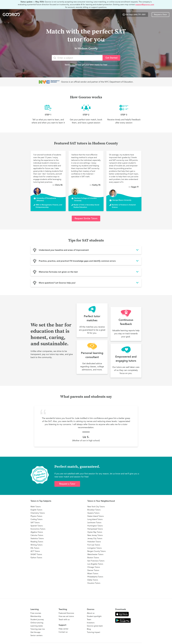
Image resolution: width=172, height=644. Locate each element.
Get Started (111, 58)
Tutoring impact (94, 632)
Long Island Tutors (95, 519)
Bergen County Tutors (96, 551)
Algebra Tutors (37, 532)
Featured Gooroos (66, 613)
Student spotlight (94, 616)
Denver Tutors (93, 570)
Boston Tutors (93, 558)
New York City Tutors (96, 507)
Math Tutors (36, 507)
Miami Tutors (93, 574)
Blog (89, 629)
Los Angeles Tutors (95, 564)
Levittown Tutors (94, 523)
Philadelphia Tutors (95, 577)
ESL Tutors (35, 548)
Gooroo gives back (95, 626)
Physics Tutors (36, 516)
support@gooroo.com (145, 4)
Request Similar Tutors (86, 218)
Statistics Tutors (37, 538)
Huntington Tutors (95, 526)
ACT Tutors (35, 551)
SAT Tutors (35, 523)
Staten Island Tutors (96, 516)
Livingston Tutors (94, 548)
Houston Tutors (94, 583)
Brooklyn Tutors (94, 510)
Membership (36, 616)
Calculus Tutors (37, 535)
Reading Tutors (37, 542)
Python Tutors (36, 558)
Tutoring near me (38, 629)
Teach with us (64, 619)
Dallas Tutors (93, 580)
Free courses (36, 613)
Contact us (63, 632)
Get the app (35, 632)
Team (89, 619)
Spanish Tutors (37, 526)
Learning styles (37, 626)
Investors (91, 623)
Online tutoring (37, 623)
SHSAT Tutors (36, 554)
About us (91, 613)
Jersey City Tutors (95, 538)
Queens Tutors (93, 513)
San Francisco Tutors (96, 561)
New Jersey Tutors (95, 535)
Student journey (37, 619)
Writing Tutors (36, 545)
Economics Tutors (38, 529)
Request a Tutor (160, 15)
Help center (64, 629)
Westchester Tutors (95, 554)
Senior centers (36, 635)
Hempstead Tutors (95, 529)
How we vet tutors (66, 616)
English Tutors (36, 510)
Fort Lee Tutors (94, 545)
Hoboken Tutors (94, 542)
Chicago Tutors (94, 567)
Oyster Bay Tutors (95, 532)
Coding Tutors (36, 519)
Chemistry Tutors (38, 513)
